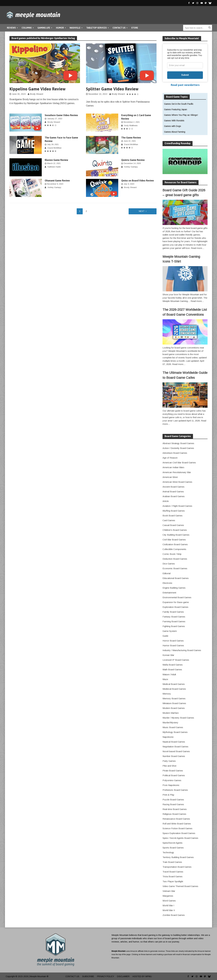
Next (142, 211)
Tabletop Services (96, 28)
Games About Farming (175, 132)
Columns (27, 28)
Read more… (198, 248)
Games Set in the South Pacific (179, 104)
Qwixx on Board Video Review (138, 181)
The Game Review (131, 138)
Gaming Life (44, 28)
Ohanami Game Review (57, 181)
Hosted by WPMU (142, 976)
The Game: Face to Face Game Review (61, 139)
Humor (60, 28)
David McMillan (55, 148)
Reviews (11, 28)
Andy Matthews (131, 125)
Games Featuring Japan (176, 109)
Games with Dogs (173, 126)
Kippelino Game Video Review (38, 89)
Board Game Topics (177, 97)
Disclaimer (123, 976)
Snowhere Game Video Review (61, 115)
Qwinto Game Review (133, 160)
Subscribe (88, 976)
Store (135, 28)
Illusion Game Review (56, 160)
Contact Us (119, 28)
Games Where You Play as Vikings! (181, 115)
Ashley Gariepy (131, 167)
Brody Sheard (37, 94)
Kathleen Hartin (54, 167)
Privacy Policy (106, 976)
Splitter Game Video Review (112, 89)
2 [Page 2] (86, 211)
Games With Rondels (174, 121)
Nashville (75, 28)
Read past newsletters (185, 85)
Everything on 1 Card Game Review (136, 117)
